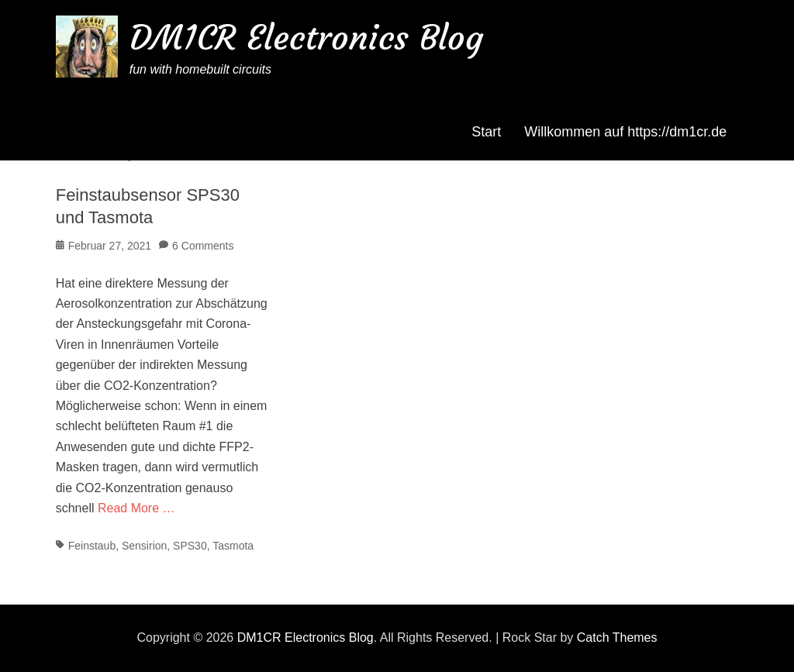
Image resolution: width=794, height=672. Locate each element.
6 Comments (203, 246)
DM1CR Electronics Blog (306, 38)
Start (486, 132)
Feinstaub (92, 546)
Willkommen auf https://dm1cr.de (625, 132)
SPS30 (190, 546)
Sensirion (144, 546)
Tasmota (233, 546)
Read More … (136, 508)
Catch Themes (617, 638)
